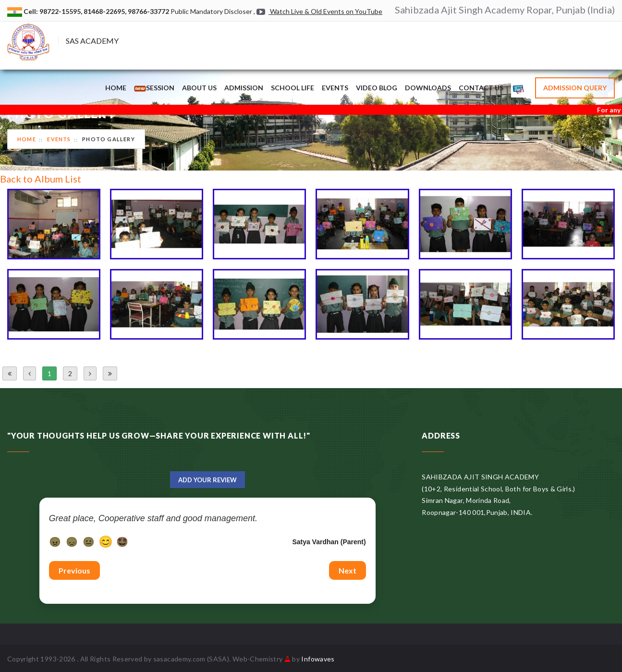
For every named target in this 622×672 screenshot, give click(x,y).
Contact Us (481, 88)
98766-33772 (149, 11)
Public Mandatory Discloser (211, 11)
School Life (293, 88)
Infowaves (318, 659)
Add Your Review (207, 480)
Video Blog (377, 88)
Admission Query (575, 88)
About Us (199, 88)
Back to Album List (41, 179)
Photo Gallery (109, 139)
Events (335, 88)
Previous (74, 570)
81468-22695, (106, 11)
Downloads (428, 88)
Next (348, 570)
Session (154, 88)
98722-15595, (61, 11)
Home (116, 88)
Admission (244, 88)
